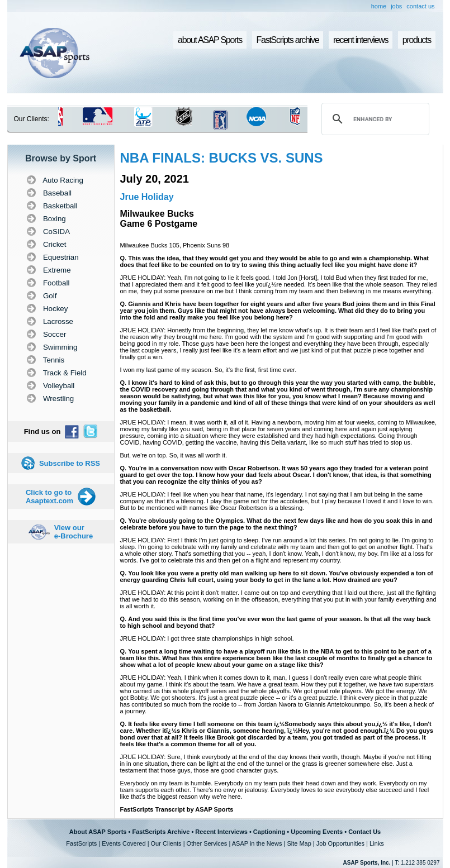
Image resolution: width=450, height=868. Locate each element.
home (379, 6)
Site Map (299, 843)
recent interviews (361, 40)
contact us (420, 6)
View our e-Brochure (74, 532)
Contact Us (364, 832)
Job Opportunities (340, 843)
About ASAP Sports (98, 832)
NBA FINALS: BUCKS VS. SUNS (222, 158)
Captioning (269, 832)
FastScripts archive (288, 40)
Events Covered (124, 843)
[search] (373, 119)
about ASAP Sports (210, 40)
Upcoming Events (317, 832)
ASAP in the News (257, 843)
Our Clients (166, 843)
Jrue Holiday (147, 197)
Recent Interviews (221, 832)
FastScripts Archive (161, 832)
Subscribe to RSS (70, 463)
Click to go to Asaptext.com (49, 497)
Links (377, 843)
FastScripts (81, 843)
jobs (396, 6)
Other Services (207, 843)
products (417, 40)
